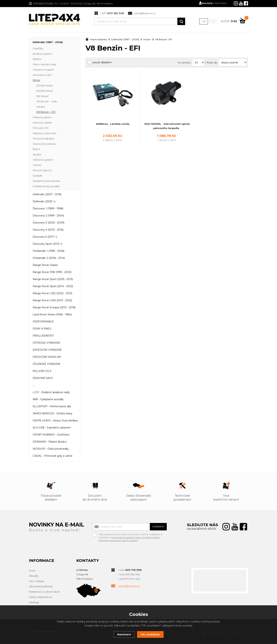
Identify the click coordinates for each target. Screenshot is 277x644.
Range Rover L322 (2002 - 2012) (52, 294)
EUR (213, 22)
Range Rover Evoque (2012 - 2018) (54, 308)
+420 (112, 13)
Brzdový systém (42, 54)
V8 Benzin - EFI (46, 112)
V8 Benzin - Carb (47, 102)
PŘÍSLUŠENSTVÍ (43, 336)
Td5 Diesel (42, 96)
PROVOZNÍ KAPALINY (47, 357)
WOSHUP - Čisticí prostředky (51, 449)
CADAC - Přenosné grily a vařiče (53, 456)
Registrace (219, 4)
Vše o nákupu (37, 581)
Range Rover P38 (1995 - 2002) (52, 272)
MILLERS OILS (42, 371)
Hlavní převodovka (44, 144)
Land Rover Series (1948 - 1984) (52, 315)
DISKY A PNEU (42, 329)
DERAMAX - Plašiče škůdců (50, 442)
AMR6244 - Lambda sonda (113, 124)
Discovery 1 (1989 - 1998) (48, 209)
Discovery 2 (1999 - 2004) (48, 216)
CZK (203, 22)
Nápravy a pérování (44, 134)
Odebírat (156, 527)
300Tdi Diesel (44, 91)
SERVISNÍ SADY (43, 378)
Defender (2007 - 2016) (47, 195)
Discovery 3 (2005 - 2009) (48, 223)
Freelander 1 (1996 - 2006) (48, 251)
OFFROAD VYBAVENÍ (46, 343)
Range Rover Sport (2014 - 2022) (53, 287)
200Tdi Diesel (44, 86)
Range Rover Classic (45, 265)
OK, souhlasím (151, 634)
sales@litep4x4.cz (145, 13)
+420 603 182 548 (129, 575)
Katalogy (34, 603)
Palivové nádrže (42, 123)
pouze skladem (102, 63)
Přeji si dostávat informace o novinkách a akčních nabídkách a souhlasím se (130, 535)
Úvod (32, 571)
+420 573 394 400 (129, 579)
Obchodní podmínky (41, 587)
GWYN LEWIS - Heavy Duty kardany (55, 421)
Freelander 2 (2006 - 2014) (49, 258)
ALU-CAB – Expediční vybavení (52, 428)
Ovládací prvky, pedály (46, 187)
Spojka (37, 155)
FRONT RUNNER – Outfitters (51, 435)
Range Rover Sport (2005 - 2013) (53, 280)
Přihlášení (203, 4)
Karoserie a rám (42, 75)
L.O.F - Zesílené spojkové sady (51, 393)
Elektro (37, 59)
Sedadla (38, 176)
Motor (36, 81)
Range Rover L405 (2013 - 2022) (52, 301)
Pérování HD (41, 128)
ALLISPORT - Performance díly (52, 407)
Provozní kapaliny (43, 139)
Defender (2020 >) (44, 202)
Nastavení (123, 634)
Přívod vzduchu (42, 171)
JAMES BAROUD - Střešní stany (53, 414)
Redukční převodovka (46, 181)
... (33, 386)
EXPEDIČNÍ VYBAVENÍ (47, 350)
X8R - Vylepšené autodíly (48, 400)
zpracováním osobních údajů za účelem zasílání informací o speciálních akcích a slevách (130, 539)
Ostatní (41, 107)
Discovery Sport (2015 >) (47, 244)
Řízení (36, 149)
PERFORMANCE (43, 322)
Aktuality (34, 576)
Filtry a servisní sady (44, 65)
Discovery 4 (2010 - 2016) (48, 230)
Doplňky (38, 49)
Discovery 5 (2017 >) (45, 237)
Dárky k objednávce (40, 597)
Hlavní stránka (96, 40)
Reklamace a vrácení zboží (44, 592)
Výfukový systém (43, 160)
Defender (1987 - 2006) (48, 43)
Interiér (37, 165)
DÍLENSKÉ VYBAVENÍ (47, 364)
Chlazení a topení (43, 70)
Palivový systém (42, 118)
